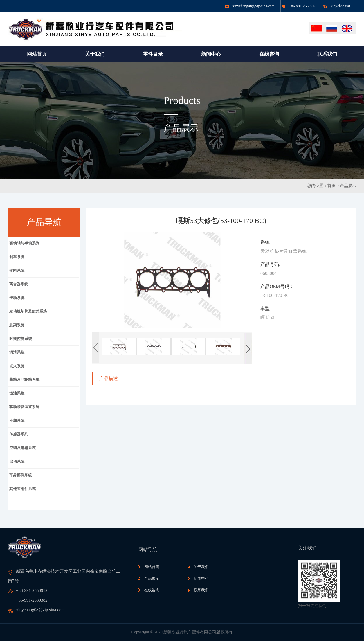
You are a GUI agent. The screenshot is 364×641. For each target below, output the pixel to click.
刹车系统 (17, 257)
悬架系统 (17, 325)
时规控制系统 (21, 339)
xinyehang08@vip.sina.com (253, 6)
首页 (331, 186)
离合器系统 (19, 284)
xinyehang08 (340, 6)
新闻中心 (201, 578)
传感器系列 (19, 434)
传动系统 (17, 298)
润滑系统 (17, 352)
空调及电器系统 (22, 448)
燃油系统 (17, 393)
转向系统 (17, 270)
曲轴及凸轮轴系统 (24, 380)
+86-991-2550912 (302, 6)
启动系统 (17, 461)
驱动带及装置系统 (24, 407)
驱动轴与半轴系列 (24, 243)
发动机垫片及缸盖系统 (28, 311)
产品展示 (348, 186)
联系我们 (201, 590)
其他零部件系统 (22, 489)
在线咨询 (152, 590)
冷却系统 (17, 421)
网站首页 (152, 567)
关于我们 (201, 567)
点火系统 (17, 366)
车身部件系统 (21, 475)
